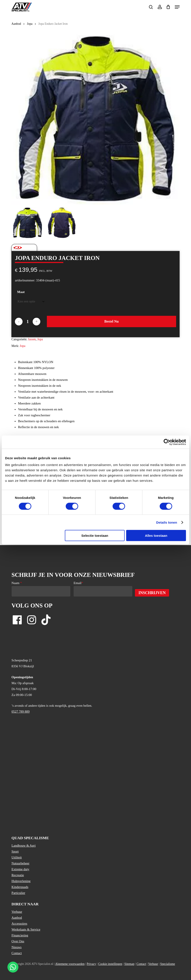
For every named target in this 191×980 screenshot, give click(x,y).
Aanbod (16, 24)
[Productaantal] (28, 322)
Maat (21, 292)
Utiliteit (17, 857)
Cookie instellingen (110, 964)
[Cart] (168, 7)
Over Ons (18, 941)
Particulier (18, 893)
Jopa (30, 24)
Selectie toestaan (95, 536)
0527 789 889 (21, 712)
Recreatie (18, 875)
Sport (15, 851)
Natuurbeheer (21, 863)
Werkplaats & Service (26, 929)
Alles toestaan (156, 536)
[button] (177, 7)
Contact (17, 953)
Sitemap (129, 964)
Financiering (20, 935)
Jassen (32, 339)
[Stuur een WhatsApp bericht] (13, 967)
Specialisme (168, 964)
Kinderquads (20, 887)
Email (78, 583)
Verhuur (17, 912)
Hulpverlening (21, 881)
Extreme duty (20, 869)
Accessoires (19, 923)
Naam (17, 583)
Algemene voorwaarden (70, 964)
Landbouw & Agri (24, 846)
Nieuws (17, 947)
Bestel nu (111, 321)
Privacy (91, 964)
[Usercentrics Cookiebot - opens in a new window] (167, 442)
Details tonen (167, 522)
